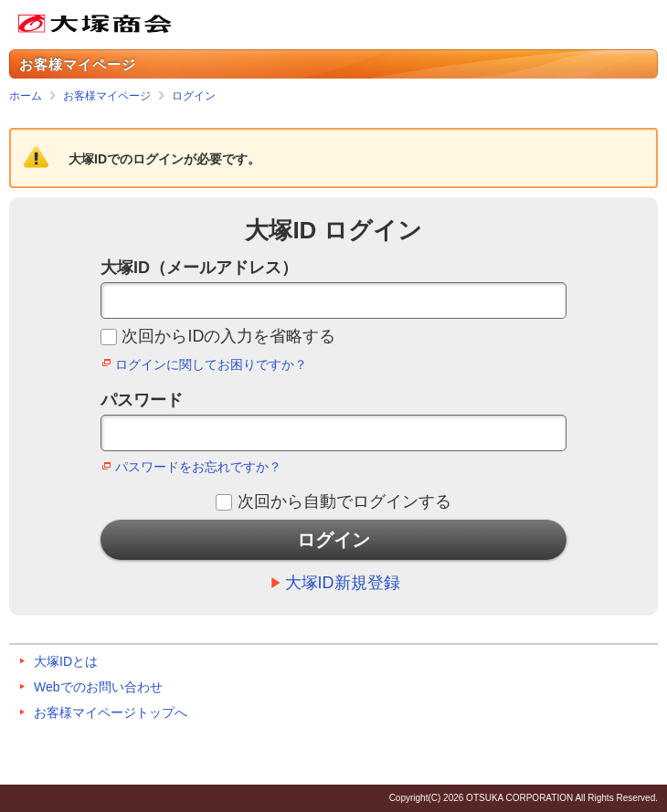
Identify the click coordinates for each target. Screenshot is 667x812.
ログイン (194, 96)
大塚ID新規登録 (343, 583)
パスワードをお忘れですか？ (198, 467)
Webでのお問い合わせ (98, 687)
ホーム (26, 96)
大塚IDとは (66, 661)
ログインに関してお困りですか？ (211, 364)
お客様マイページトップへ (111, 712)
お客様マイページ (107, 96)
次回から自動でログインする (344, 501)
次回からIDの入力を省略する (228, 336)
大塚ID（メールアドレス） (199, 268)
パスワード (142, 400)
